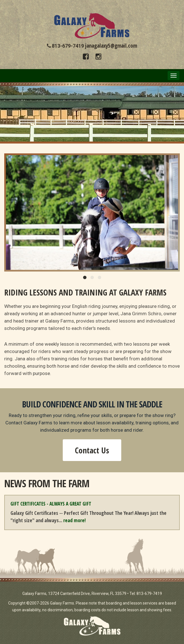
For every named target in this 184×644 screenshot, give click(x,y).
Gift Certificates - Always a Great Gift (51, 504)
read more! (74, 520)
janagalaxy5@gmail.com (111, 46)
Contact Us (92, 450)
